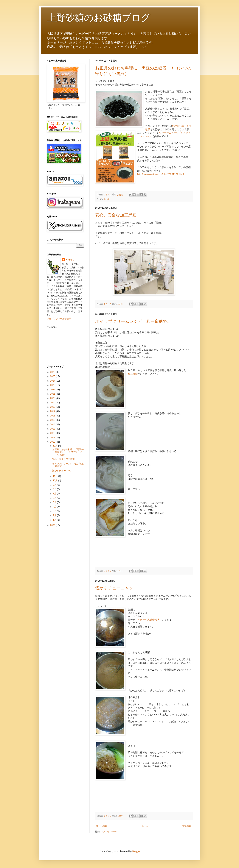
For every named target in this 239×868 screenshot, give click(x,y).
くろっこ (70, 260)
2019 (53, 403)
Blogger (136, 851)
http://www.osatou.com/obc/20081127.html (160, 174)
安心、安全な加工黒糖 (116, 215)
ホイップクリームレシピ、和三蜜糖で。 (133, 321)
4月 (55, 507)
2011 (53, 438)
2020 (53, 398)
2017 (53, 411)
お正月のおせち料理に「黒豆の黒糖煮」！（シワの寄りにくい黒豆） (68, 452)
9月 (55, 485)
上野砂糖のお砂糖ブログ (98, 18)
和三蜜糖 (133, 374)
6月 (55, 498)
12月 (56, 446)
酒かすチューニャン (114, 588)
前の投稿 (187, 826)
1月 (55, 520)
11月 (56, 476)
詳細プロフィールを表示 (59, 319)
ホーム (145, 826)
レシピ (107, 199)
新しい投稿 (102, 826)
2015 (53, 420)
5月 (55, 502)
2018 (53, 407)
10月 (56, 480)
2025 (53, 376)
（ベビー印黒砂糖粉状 (147, 620)
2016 (53, 416)
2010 (53, 442)
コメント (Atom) (109, 832)
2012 (53, 433)
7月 (55, 494)
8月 (55, 489)
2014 (53, 424)
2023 (53, 385)
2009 (53, 525)
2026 (53, 372)
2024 (53, 381)
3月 (55, 511)
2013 (53, 429)
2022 (53, 390)
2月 (55, 515)
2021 (53, 394)
